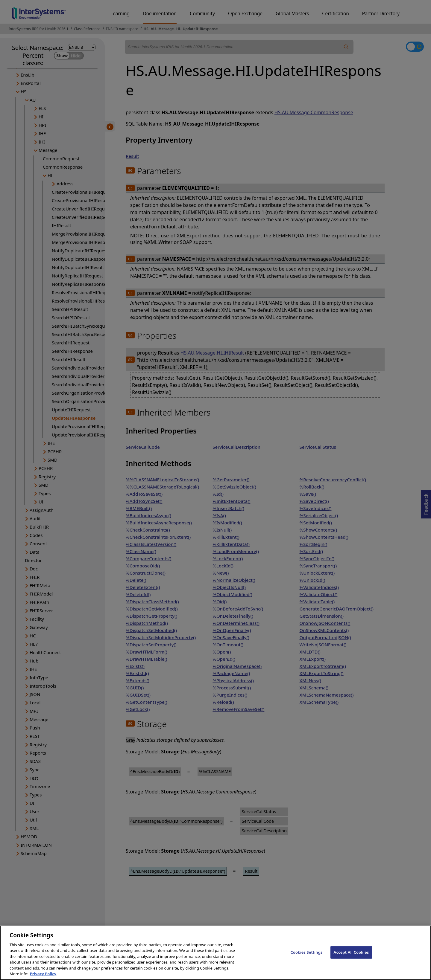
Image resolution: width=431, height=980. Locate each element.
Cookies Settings (306, 958)
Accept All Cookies (351, 958)
